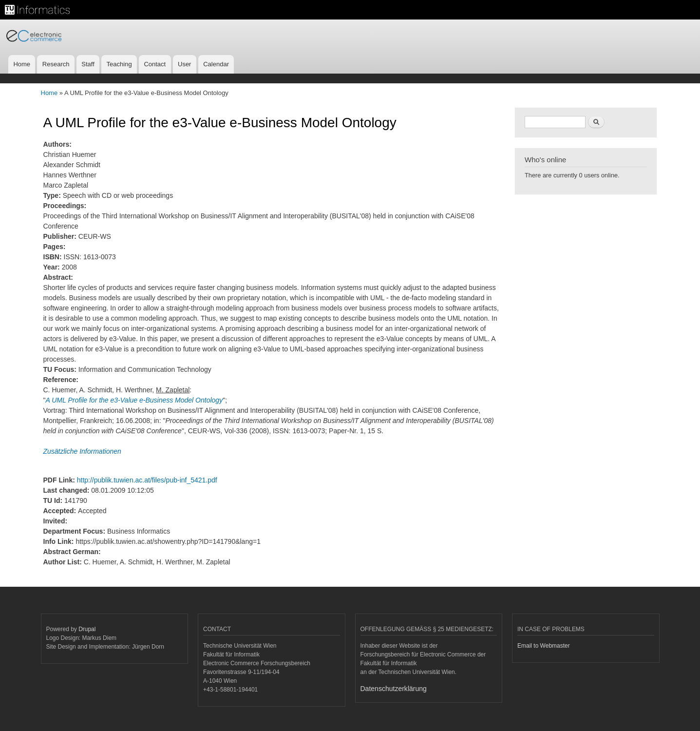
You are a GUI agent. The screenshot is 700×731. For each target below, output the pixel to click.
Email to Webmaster (544, 646)
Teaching (119, 64)
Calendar (216, 64)
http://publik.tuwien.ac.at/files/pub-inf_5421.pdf (147, 480)
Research (56, 64)
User (184, 64)
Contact (155, 64)
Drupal (87, 629)
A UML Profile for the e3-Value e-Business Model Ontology (134, 400)
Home (22, 64)
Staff (88, 64)
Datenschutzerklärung (394, 689)
